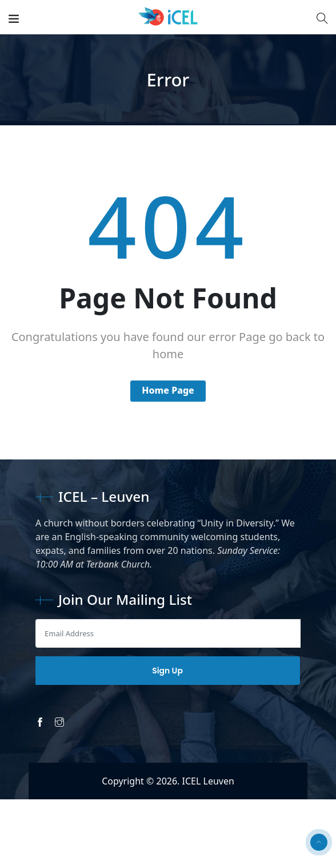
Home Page (168, 390)
